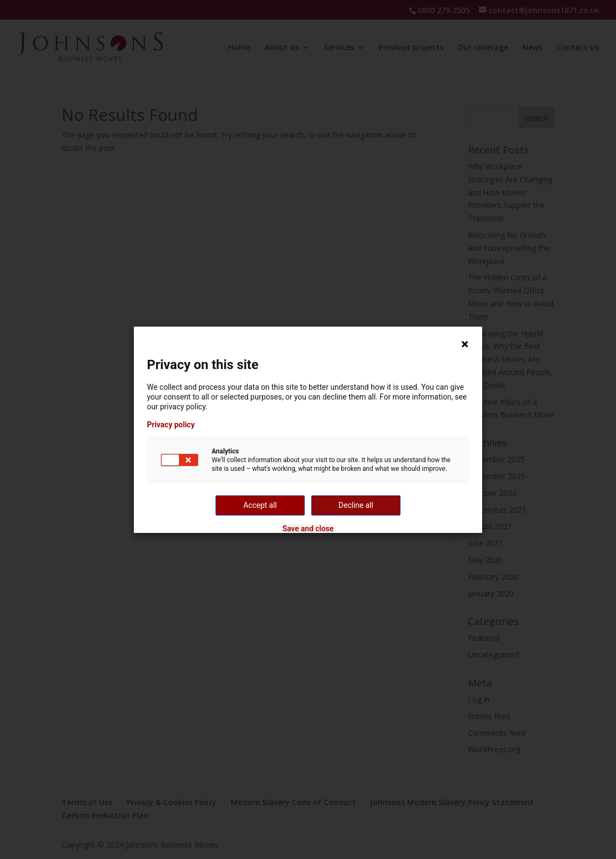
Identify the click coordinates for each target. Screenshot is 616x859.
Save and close (308, 529)
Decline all (356, 505)
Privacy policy (171, 425)
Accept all (260, 505)
